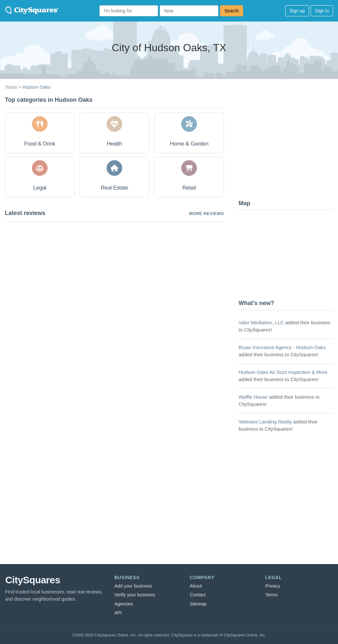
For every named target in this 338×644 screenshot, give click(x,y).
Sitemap (198, 604)
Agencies (124, 604)
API (118, 613)
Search (231, 11)
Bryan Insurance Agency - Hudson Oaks (282, 347)
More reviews (206, 214)
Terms (272, 595)
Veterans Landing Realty (265, 422)
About (196, 586)
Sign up (297, 11)
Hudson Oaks (37, 87)
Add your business (133, 586)
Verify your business (135, 595)
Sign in (322, 11)
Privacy (273, 586)
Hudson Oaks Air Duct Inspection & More (283, 372)
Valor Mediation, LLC (261, 322)
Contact (198, 595)
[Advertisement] (287, 145)
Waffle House (253, 397)
